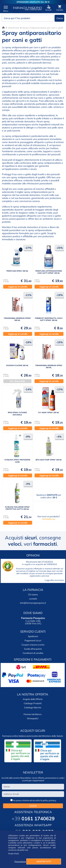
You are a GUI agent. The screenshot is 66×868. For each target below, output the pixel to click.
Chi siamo (33, 595)
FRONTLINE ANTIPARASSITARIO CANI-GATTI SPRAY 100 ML (49, 272)
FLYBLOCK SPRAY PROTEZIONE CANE (17, 461)
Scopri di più (14, 853)
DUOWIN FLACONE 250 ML (17, 365)
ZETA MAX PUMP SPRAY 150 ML (49, 460)
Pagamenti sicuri (33, 640)
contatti (33, 599)
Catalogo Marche (33, 707)
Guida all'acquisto (33, 649)
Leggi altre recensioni (54, 580)
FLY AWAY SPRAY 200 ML (49, 412)
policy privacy (49, 800)
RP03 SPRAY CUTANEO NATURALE (17, 414)
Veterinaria (14, 28)
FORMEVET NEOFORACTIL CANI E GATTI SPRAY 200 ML (49, 319)
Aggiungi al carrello (18, 287)
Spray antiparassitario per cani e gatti (43, 28)
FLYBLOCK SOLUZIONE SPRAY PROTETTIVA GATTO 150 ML (17, 508)
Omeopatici (33, 718)
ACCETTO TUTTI (44, 861)
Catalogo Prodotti (33, 703)
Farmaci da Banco (33, 714)
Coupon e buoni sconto (33, 645)
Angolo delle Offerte (33, 699)
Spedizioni (33, 636)
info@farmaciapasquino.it (33, 603)
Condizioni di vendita (33, 653)
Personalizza (20, 861)
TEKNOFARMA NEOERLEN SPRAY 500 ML (17, 319)
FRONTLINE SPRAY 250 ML (17, 271)
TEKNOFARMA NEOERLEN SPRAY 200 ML (49, 366)
